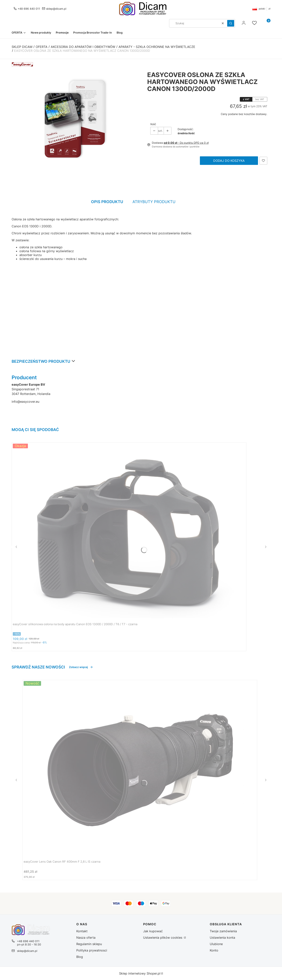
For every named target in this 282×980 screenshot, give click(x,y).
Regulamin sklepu (89, 944)
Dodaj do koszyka (229, 161)
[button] (231, 23)
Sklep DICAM (22, 47)
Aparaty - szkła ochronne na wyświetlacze (157, 47)
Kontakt (82, 931)
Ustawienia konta (222, 938)
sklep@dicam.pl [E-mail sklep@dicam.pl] (56, 9)
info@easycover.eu (25, 402)
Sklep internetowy (140, 973)
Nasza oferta (86, 938)
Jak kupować (153, 931)
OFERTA (42, 47)
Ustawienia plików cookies (163, 938)
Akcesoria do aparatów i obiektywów (83, 47)
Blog (80, 957)
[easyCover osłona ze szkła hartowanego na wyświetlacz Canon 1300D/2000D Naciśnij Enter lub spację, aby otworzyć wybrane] (75, 119)
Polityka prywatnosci (92, 950)
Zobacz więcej (81, 667)
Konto (214, 950)
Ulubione (216, 944)
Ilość (153, 124)
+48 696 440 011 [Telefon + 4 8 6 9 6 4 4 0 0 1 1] (29, 9)
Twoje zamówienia (223, 931)
